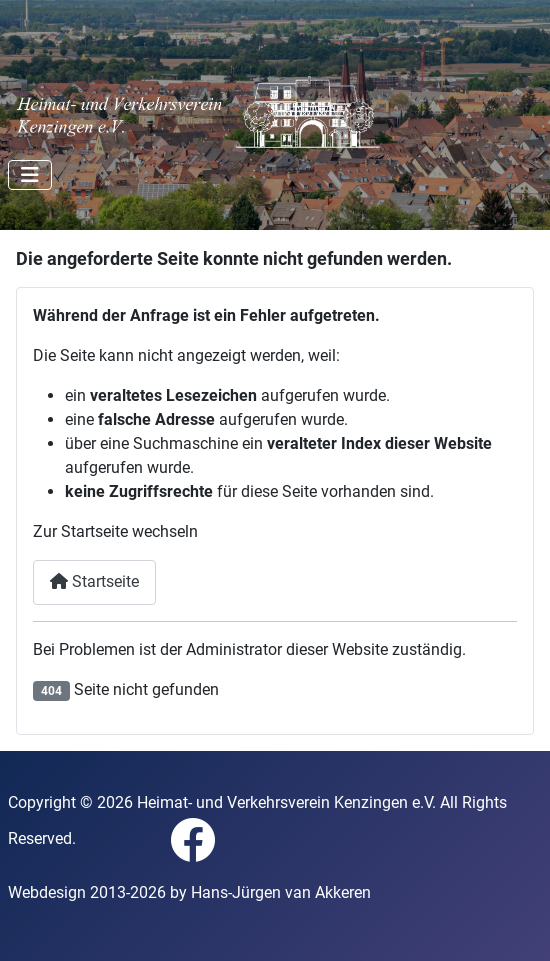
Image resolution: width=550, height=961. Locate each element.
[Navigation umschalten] (30, 175)
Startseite (94, 581)
